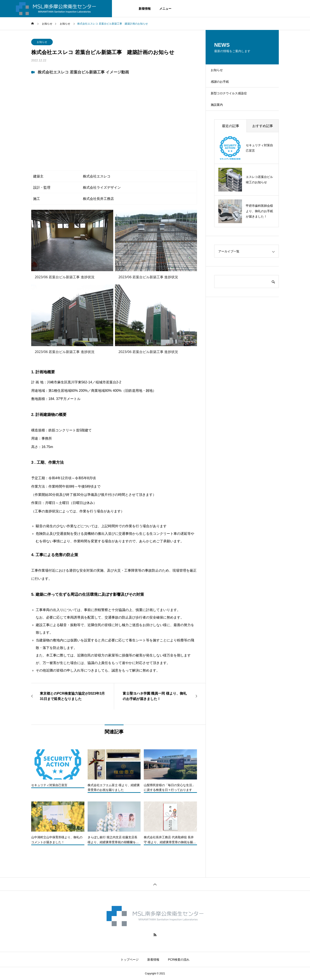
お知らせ (42, 42)
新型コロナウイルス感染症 (235, 102)
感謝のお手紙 (225, 87)
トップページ (130, 960)
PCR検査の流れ (179, 960)
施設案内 (221, 117)
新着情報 (145, 9)
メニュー (165, 9)
